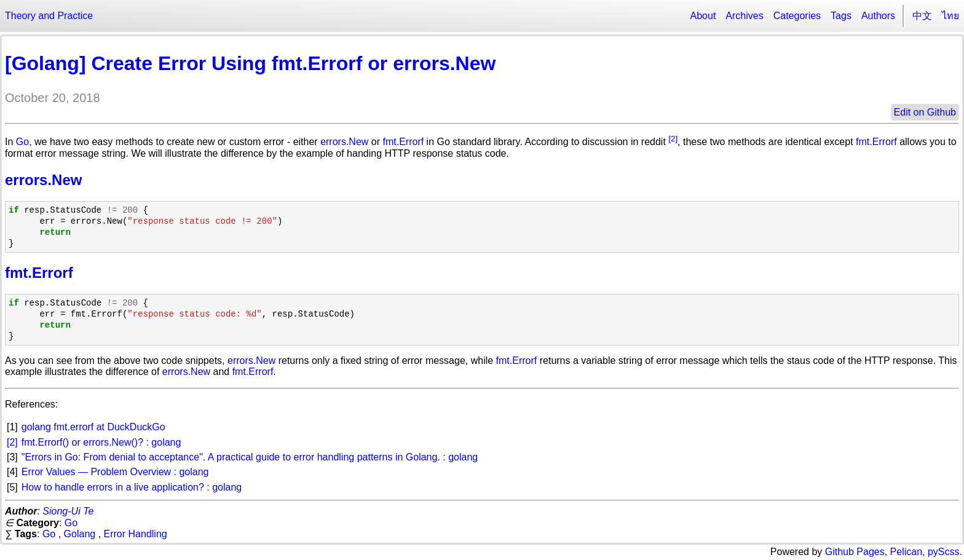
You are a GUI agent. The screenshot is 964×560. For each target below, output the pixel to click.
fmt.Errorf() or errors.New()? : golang (101, 442)
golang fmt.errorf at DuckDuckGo (93, 427)
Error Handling (136, 534)
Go (22, 142)
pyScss (944, 552)
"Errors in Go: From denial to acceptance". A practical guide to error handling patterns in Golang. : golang (250, 457)
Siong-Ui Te (68, 511)
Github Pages (855, 552)
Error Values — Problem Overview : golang (115, 472)
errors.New (344, 142)
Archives (744, 16)
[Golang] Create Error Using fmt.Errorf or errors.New (250, 63)
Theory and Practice (49, 16)
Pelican (906, 552)
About (703, 16)
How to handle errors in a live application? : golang (132, 487)
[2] (673, 139)
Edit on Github (925, 112)
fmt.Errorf (403, 142)
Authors (878, 16)
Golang (80, 534)
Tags (841, 16)
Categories (797, 16)
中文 (922, 16)
